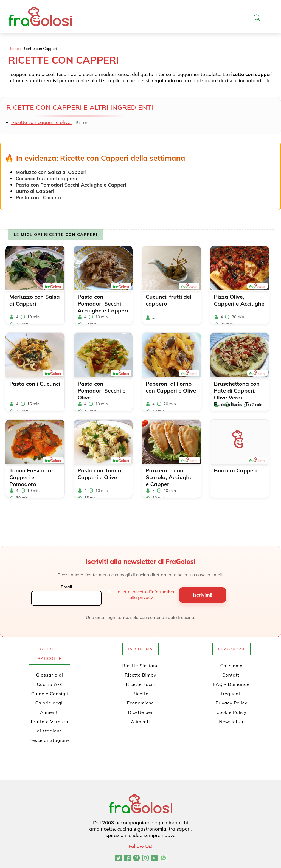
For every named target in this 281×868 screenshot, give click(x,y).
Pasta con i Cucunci (39, 197)
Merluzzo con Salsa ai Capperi (51, 172)
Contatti (231, 675)
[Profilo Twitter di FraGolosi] (118, 859)
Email (66, 587)
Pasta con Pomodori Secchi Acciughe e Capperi (71, 185)
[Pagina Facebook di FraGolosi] (127, 859)
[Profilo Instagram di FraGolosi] (145, 859)
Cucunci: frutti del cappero (46, 178)
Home (14, 49)
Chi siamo (231, 666)
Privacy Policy (231, 703)
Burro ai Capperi (35, 191)
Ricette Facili (141, 684)
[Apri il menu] (269, 16)
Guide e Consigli (50, 694)
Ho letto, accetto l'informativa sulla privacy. (144, 594)
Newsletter (231, 722)
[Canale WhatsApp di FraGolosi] (163, 859)
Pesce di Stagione (50, 740)
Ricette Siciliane (141, 666)
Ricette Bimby (141, 675)
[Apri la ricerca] (257, 18)
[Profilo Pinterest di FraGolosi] (137, 859)
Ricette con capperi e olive (41, 122)
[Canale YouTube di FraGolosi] (154, 859)
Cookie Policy (231, 712)
